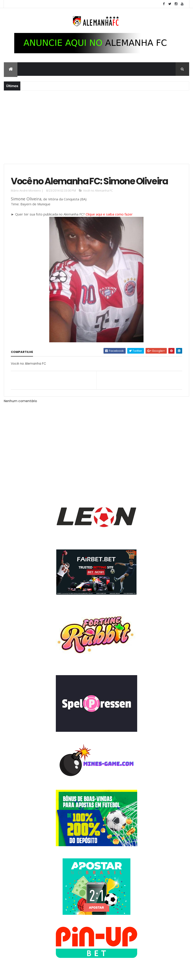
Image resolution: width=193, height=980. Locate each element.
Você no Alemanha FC (98, 191)
